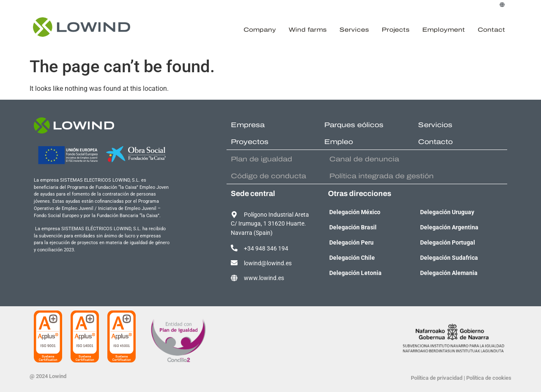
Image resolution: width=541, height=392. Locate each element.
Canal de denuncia (364, 159)
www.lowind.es (264, 278)
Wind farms (308, 30)
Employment (444, 30)
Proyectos (250, 142)
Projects (396, 30)
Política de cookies (489, 378)
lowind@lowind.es (268, 263)
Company (260, 30)
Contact (491, 30)
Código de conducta (268, 176)
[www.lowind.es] (234, 278)
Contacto (435, 142)
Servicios (435, 125)
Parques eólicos (354, 125)
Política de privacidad (437, 378)
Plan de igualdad (261, 159)
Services (354, 30)
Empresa (248, 125)
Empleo (339, 142)
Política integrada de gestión (381, 176)
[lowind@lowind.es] (234, 263)
